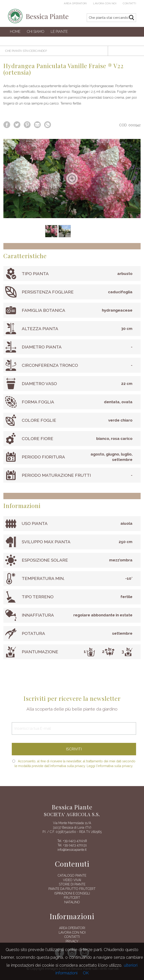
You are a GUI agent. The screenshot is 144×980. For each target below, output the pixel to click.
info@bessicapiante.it (72, 850)
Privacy (72, 941)
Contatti (129, 3)
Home (15, 32)
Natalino (72, 902)
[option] (72, 179)
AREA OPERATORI (72, 928)
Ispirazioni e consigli (72, 893)
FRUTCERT (72, 898)
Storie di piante (72, 884)
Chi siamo (36, 32)
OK (86, 973)
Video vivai (72, 880)
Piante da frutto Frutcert (72, 889)
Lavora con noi (105, 3)
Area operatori (75, 3)
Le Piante (59, 32)
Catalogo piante (72, 875)
